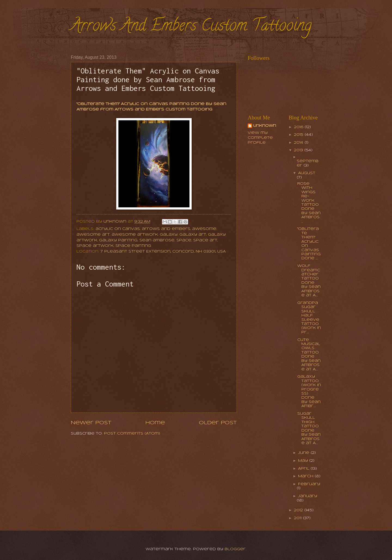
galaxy (169, 235)
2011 (298, 518)
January (308, 496)
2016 (299, 127)
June (304, 453)
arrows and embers (166, 229)
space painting (133, 246)
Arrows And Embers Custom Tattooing (191, 27)
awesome (204, 229)
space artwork (95, 246)
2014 (299, 143)
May (304, 461)
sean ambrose (157, 240)
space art (205, 240)
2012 (299, 510)
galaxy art (193, 235)
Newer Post (91, 423)
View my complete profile (260, 138)
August (307, 173)
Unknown (265, 126)
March (306, 476)
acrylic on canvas (118, 229)
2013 (299, 150)
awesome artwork (135, 235)
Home (155, 423)
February (309, 484)
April (304, 469)
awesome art (93, 235)
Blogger (235, 549)
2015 (299, 135)
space (184, 240)
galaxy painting (118, 240)
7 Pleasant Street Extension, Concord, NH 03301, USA (163, 252)
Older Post (218, 423)
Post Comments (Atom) (132, 434)
